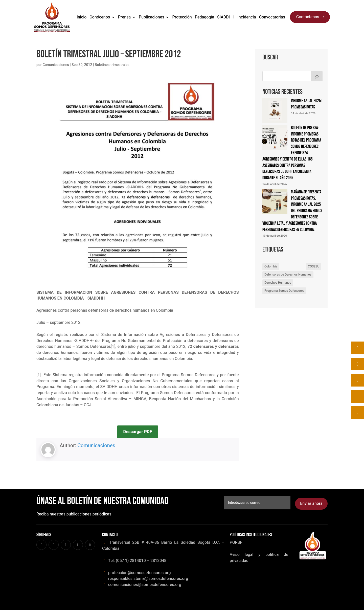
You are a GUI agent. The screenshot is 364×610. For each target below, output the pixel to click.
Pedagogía (204, 17)
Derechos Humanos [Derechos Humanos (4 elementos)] (278, 283)
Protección (182, 17)
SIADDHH (226, 17)
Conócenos (100, 17)
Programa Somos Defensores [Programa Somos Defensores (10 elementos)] (284, 291)
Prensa (124, 17)
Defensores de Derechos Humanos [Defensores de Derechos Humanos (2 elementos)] (288, 275)
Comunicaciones (56, 65)
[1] (113, 347)
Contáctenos (308, 17)
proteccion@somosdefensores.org (139, 573)
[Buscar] (317, 76)
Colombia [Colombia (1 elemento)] (271, 266)
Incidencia (247, 17)
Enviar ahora (311, 504)
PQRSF (236, 543)
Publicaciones (151, 17)
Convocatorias (272, 17)
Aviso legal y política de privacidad (259, 558)
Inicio (82, 17)
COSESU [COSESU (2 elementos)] (314, 266)
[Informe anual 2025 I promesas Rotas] (275, 111)
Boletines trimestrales (112, 65)
